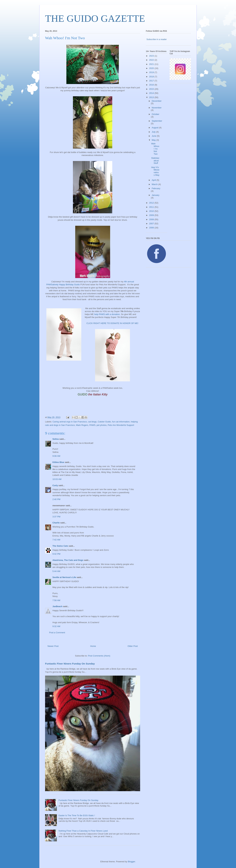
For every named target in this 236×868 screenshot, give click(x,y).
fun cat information (121, 422)
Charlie (56, 523)
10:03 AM (57, 479)
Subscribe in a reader (157, 39)
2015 (152, 89)
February (156, 188)
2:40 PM (56, 499)
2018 (152, 77)
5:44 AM (56, 571)
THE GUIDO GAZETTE (95, 18)
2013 (152, 97)
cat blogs (92, 422)
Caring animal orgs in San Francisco (70, 422)
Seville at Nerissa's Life (64, 577)
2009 (152, 215)
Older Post (133, 646)
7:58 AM (56, 600)
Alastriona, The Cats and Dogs (68, 560)
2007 (152, 224)
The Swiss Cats (60, 546)
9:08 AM (56, 456)
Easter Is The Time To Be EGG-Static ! (77, 815)
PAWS (92, 425)
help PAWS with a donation (107, 314)
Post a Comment (57, 633)
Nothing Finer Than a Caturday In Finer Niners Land (83, 831)
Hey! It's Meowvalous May (155, 171)
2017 (152, 81)
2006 (152, 228)
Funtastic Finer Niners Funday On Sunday (70, 664)
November (157, 108)
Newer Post (53, 646)
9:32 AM (56, 626)
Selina (56, 439)
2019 (152, 72)
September (157, 121)
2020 (152, 68)
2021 (152, 64)
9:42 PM (56, 554)
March (155, 184)
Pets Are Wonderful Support (121, 425)
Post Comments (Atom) (99, 656)
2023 (152, 56)
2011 (152, 207)
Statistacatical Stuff (155, 161)
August (155, 128)
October (156, 114)
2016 (152, 85)
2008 (152, 219)
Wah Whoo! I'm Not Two (155, 149)
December (157, 101)
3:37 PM (56, 517)
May (154, 140)
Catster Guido (104, 422)
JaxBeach (57, 606)
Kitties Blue (58, 462)
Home (93, 646)
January (156, 195)
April (154, 180)
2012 (152, 203)
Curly (55, 485)
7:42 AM (56, 540)
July (154, 132)
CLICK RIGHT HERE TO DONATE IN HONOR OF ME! (113, 323)
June (154, 136)
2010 (152, 211)
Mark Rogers (82, 425)
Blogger (131, 862)
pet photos (102, 425)
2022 (152, 60)
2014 (152, 93)
